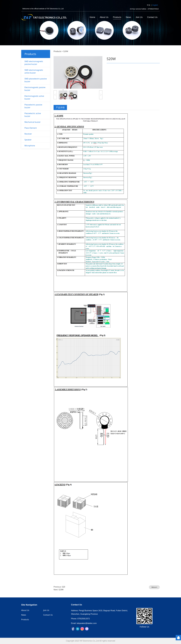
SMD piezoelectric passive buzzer (36, 80)
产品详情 (60, 107)
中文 (149, 5)
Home (92, 17)
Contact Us (152, 17)
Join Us (139, 17)
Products (117, 17)
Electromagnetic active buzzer (34, 97)
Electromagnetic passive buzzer (35, 89)
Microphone (30, 146)
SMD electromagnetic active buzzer (34, 71)
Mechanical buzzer (32, 122)
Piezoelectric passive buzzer (33, 106)
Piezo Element (31, 128)
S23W (61, 590)
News (128, 17)
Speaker (28, 140)
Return (154, 587)
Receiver (28, 134)
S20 (64, 587)
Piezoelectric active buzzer (33, 115)
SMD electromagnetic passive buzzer (34, 63)
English (155, 5)
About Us (104, 17)
